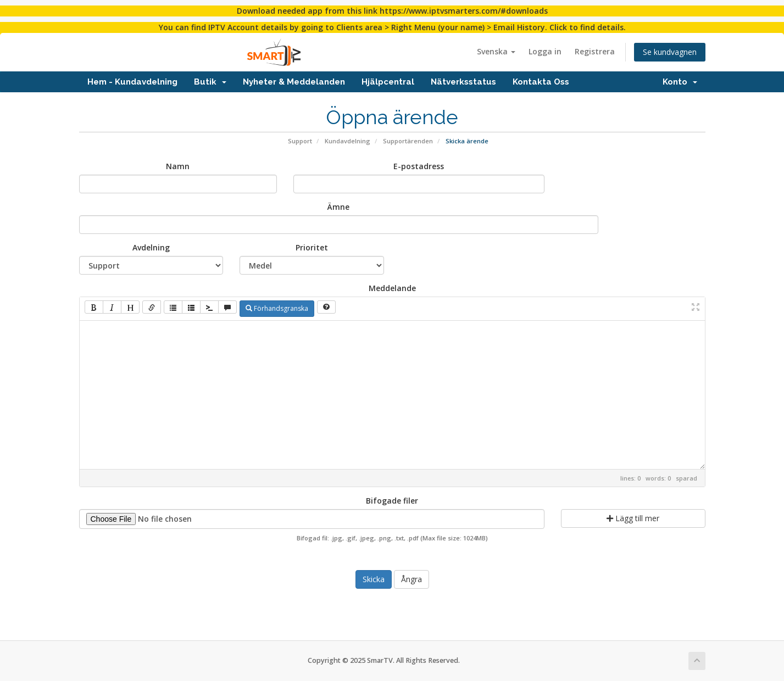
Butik (210, 82)
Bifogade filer (392, 501)
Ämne (338, 207)
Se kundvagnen (670, 52)
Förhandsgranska (277, 308)
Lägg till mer (633, 518)
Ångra (412, 579)
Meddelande (392, 288)
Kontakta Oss (541, 82)
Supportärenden (408, 141)
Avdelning (151, 247)
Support (300, 141)
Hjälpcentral (388, 82)
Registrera (595, 51)
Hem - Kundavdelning (132, 82)
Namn (178, 166)
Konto (680, 82)
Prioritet (312, 247)
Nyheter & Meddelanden (294, 82)
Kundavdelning (347, 141)
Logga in (545, 51)
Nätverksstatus (463, 82)
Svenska (496, 51)
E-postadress (419, 166)
